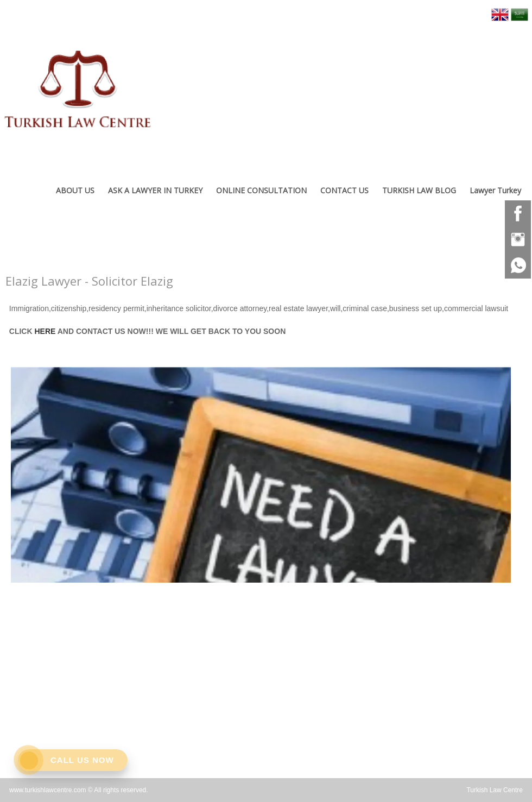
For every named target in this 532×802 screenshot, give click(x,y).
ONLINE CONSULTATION (261, 190)
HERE (44, 331)
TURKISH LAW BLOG (419, 190)
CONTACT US (344, 190)
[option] (261, 472)
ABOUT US (75, 190)
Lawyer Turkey (495, 190)
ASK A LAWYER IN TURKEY (155, 190)
